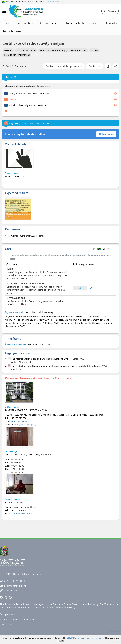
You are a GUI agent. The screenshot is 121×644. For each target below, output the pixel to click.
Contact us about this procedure (64, 66)
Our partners (7, 614)
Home (6, 23)
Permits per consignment (17, 55)
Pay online (106, 134)
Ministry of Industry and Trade (18, 619)
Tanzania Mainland (26, 50)
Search (110, 11)
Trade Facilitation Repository (83, 23)
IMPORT (8, 50)
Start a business (12, 31)
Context (95, 66)
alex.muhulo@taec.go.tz (23, 513)
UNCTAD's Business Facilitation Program (84, 638)
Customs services (50, 23)
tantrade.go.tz (11, 590)
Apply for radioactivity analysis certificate (29, 93)
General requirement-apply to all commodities (63, 50)
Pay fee (13, 99)
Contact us (112, 23)
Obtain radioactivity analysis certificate (28, 105)
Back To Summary (14, 66)
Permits (94, 50)
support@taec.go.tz (21, 421)
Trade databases (25, 23)
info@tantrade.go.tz (15, 586)
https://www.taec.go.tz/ (25, 425)
